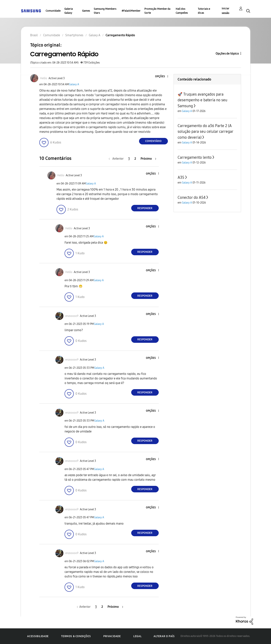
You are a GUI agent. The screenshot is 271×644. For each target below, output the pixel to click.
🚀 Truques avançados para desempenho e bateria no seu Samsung (202, 100)
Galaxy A (74, 84)
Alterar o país (164, 636)
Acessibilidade (38, 636)
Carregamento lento (195, 157)
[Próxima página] (148, 159)
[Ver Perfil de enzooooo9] (72, 316)
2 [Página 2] (135, 159)
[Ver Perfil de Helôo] (44, 78)
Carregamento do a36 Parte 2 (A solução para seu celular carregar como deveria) (205, 132)
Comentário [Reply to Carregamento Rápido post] (153, 141)
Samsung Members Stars (105, 11)
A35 (181, 177)
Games (86, 11)
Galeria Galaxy (69, 11)
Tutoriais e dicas (204, 11)
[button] (161, 77)
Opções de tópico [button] (227, 54)
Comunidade (53, 11)
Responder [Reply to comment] (145, 208)
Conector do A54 (192, 197)
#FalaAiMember (131, 11)
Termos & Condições (76, 636)
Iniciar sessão (226, 11)
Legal (137, 636)
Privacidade (112, 636)
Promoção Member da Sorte (157, 11)
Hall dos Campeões (182, 11)
